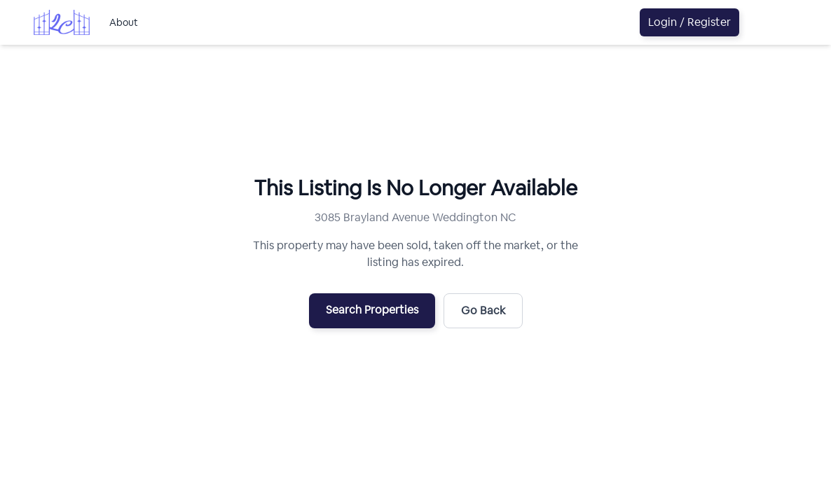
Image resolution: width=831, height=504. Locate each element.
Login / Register (689, 22)
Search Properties (372, 310)
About (124, 22)
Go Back (483, 310)
